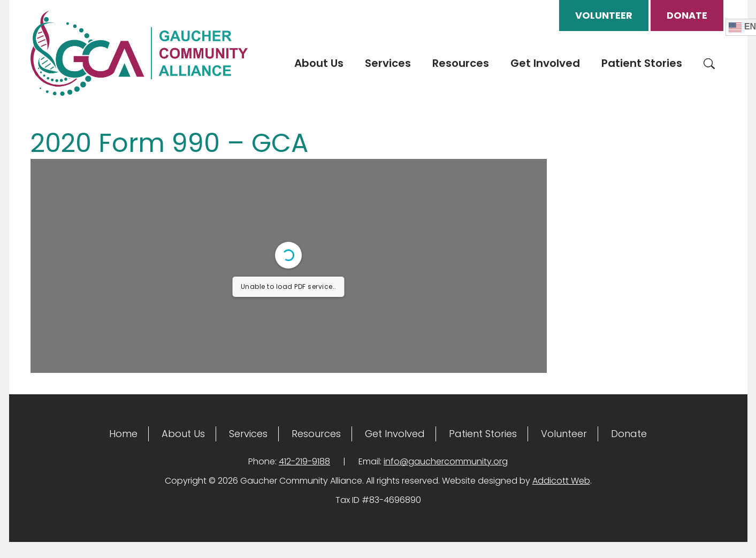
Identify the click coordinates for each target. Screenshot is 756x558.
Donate (687, 15)
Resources (461, 63)
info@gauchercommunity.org (446, 461)
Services (388, 63)
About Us (319, 63)
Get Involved (545, 63)
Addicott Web (561, 481)
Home (123, 434)
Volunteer (604, 15)
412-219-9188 (304, 461)
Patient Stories (642, 63)
